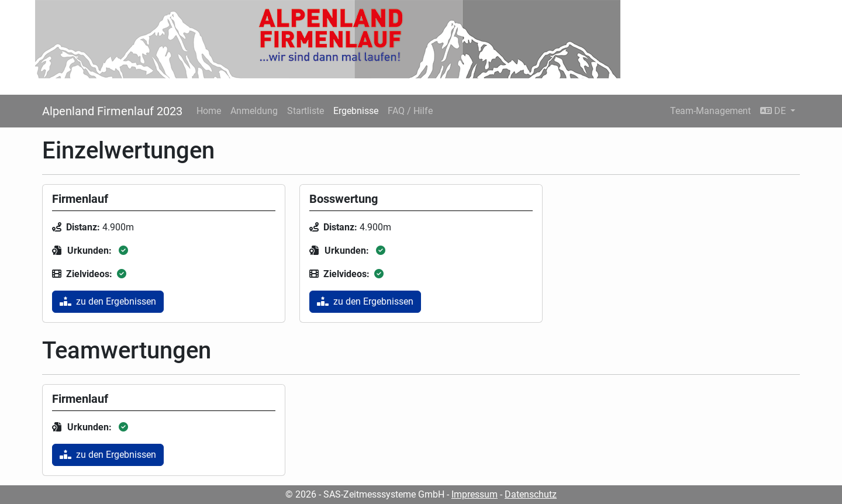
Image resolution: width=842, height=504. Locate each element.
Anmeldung (254, 111)
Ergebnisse (356, 111)
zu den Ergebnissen (108, 301)
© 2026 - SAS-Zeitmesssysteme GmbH (365, 494)
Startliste (306, 111)
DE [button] (774, 111)
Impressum (475, 494)
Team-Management (710, 111)
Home (209, 111)
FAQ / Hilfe (410, 111)
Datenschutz (531, 494)
